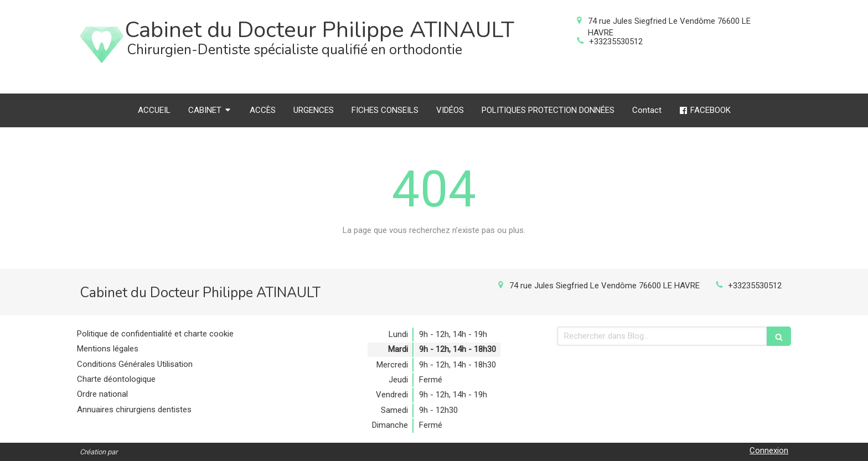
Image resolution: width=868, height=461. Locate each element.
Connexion (769, 450)
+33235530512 (616, 42)
